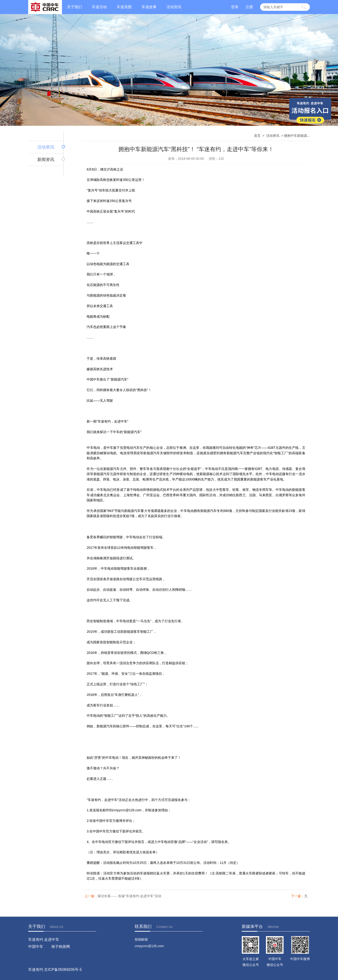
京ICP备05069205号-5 (63, 970)
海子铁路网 (61, 947)
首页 (257, 136)
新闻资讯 (46, 160)
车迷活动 (99, 7)
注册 (249, 7)
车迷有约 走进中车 (44, 940)
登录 (235, 7)
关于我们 (74, 7)
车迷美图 (124, 7)
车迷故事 (149, 7)
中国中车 (36, 947)
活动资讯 (174, 7)
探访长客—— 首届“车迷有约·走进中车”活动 (129, 896)
